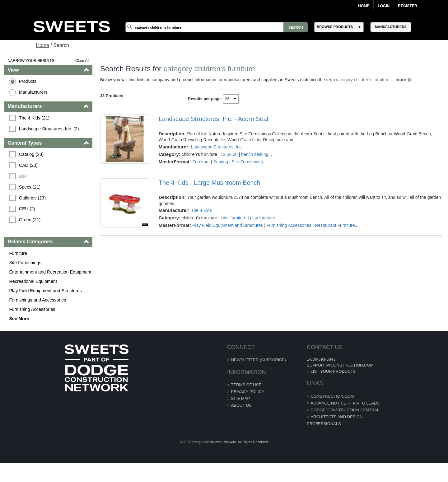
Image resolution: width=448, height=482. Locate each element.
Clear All (82, 61)
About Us (241, 405)
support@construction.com (340, 365)
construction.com (332, 396)
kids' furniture (233, 218)
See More (19, 319)
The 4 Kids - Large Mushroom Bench (210, 183)
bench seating (255, 154)
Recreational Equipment (33, 281)
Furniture (18, 253)
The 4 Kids (201, 210)
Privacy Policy (248, 392)
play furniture (263, 218)
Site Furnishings (25, 263)
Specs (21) (30, 187)
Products (28, 81)
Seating (221, 162)
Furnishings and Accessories (37, 300)
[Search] (217, 27)
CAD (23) (28, 165)
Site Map (241, 398)
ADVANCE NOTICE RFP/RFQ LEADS (345, 403)
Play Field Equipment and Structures (45, 291)
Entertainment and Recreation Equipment (50, 272)
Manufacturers (33, 92)
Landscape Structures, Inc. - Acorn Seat (214, 119)
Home (364, 6)
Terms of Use (246, 385)
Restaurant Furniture (335, 225)
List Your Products (333, 371)
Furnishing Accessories (32, 309)
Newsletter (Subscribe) (259, 360)
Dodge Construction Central (345, 410)
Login (384, 6)
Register (407, 6)
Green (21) (30, 220)
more (401, 80)
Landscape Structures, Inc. (217, 147)
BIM (23, 176)
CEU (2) (27, 209)
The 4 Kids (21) (34, 118)
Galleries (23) (32, 198)
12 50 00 (229, 154)
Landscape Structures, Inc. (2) (49, 129)
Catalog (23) (31, 154)
